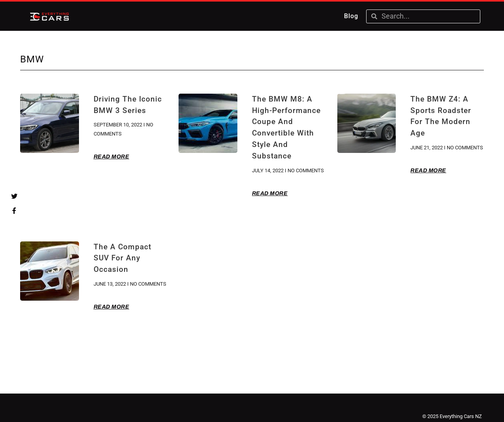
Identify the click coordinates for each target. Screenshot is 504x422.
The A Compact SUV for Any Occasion (122, 258)
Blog (351, 16)
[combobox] (429, 16)
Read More (112, 157)
